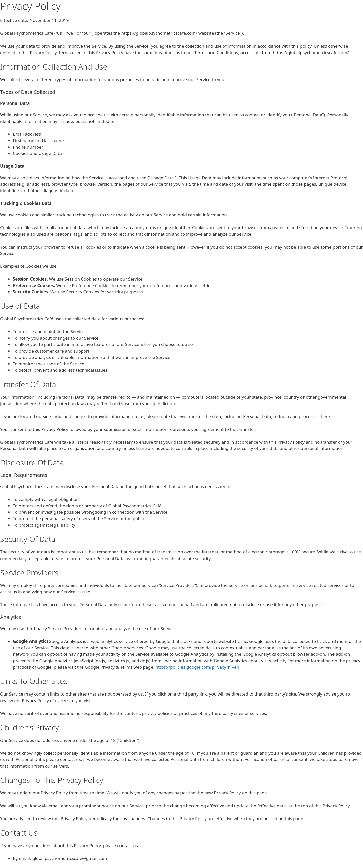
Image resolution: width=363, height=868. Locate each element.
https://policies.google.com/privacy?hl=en (197, 667)
